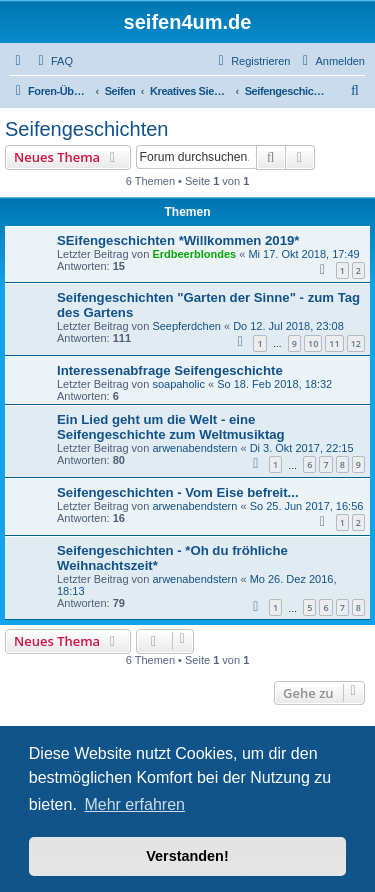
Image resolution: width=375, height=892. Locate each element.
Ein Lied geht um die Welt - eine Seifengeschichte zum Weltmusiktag (171, 427)
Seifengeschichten (86, 129)
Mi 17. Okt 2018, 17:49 (303, 254)
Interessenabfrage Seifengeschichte (170, 370)
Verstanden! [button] (187, 856)
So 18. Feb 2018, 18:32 (274, 384)
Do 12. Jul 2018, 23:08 (288, 326)
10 (313, 343)
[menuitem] (53, 61)
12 (356, 343)
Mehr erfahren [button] (134, 804)
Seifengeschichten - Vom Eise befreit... (178, 492)
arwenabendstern (194, 448)
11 (334, 343)
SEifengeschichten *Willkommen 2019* (178, 240)
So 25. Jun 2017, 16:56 (307, 506)
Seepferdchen (186, 326)
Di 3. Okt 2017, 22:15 (302, 448)
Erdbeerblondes (194, 254)
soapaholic (178, 384)
